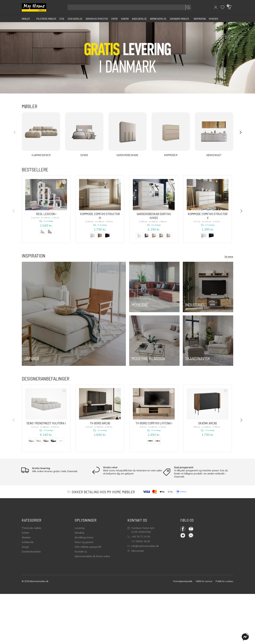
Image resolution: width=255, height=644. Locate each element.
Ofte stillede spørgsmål (88, 547)
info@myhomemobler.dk (143, 546)
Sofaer (26, 533)
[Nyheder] (214, 19)
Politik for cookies (224, 581)
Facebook (183, 529)
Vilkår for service (204, 581)
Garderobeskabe (31, 552)
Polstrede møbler (32, 528)
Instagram (183, 535)
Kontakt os (81, 552)
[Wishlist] (222, 7)
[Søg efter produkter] (129, 7)
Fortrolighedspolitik (183, 581)
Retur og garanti (84, 542)
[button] (216, 7)
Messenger (136, 551)
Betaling (79, 533)
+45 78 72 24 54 (139, 537)
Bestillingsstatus (84, 537)
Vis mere (229, 257)
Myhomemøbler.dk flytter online (92, 556)
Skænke (26, 537)
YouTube (191, 529)
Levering (80, 528)
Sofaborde (28, 542)
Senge (25, 547)
